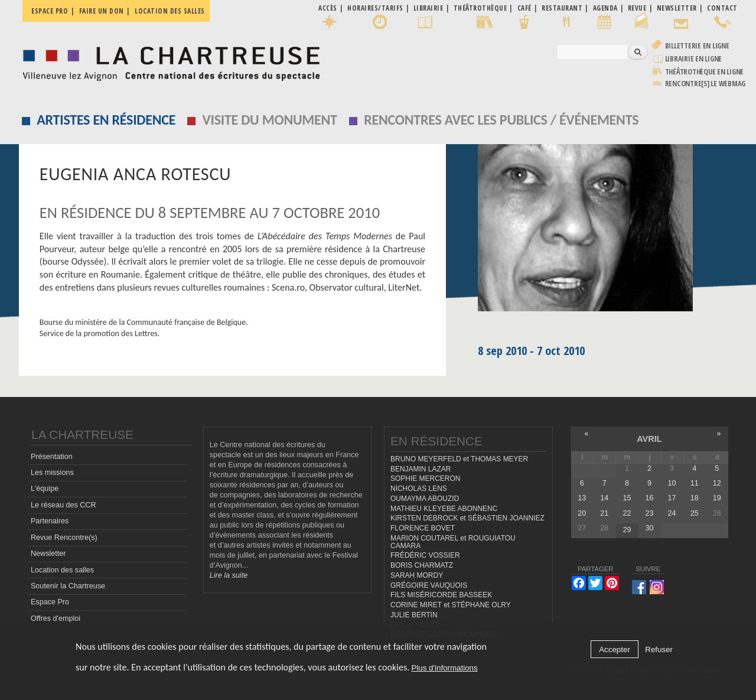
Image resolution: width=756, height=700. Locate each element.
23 (650, 513)
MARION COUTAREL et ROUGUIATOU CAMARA (453, 542)
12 (717, 483)
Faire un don (102, 11)
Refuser (659, 649)
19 (717, 498)
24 (672, 513)
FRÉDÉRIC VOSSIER (425, 555)
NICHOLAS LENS (419, 489)
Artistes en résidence (106, 120)
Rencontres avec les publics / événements (501, 120)
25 (695, 513)
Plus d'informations (444, 668)
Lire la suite (229, 575)
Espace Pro (50, 602)
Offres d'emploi (56, 618)
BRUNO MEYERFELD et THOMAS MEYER (459, 459)
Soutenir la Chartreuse (68, 586)
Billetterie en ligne (697, 46)
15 (627, 498)
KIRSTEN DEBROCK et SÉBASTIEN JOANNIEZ (467, 518)
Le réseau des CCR (63, 505)
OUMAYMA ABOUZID (425, 499)
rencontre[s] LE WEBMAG (706, 84)
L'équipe (45, 489)
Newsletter (48, 554)
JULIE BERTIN (414, 615)
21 (604, 513)
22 (627, 513)
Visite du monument (270, 120)
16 (650, 498)
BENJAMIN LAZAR (421, 469)
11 (695, 483)
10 (672, 483)
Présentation (52, 457)
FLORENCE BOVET (423, 528)
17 (672, 498)
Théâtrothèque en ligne (705, 72)
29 (627, 530)
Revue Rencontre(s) (64, 538)
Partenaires (50, 521)
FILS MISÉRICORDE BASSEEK (441, 595)
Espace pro (50, 11)
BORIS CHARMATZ (422, 565)
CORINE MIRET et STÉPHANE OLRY (451, 605)
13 (582, 498)
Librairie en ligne (694, 59)
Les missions (52, 473)
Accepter (615, 649)
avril (649, 439)
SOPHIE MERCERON (425, 478)
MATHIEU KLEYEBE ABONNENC (444, 509)
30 (650, 528)
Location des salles (170, 11)
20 (582, 513)
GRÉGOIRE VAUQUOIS (429, 585)
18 (695, 498)
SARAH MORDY (417, 575)
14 (604, 498)
